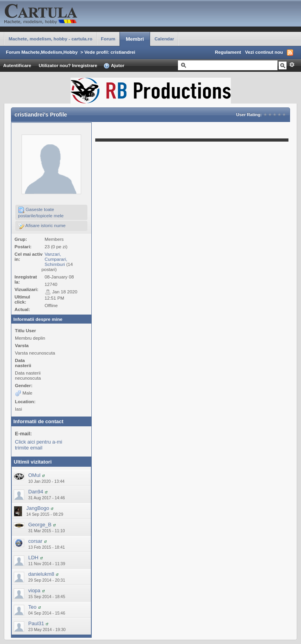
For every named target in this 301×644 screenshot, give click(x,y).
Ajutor (114, 66)
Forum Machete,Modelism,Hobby (42, 52)
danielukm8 (41, 574)
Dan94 (36, 492)
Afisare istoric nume (42, 226)
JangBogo (38, 508)
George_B (40, 525)
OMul (34, 475)
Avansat (292, 65)
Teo (32, 607)
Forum (108, 39)
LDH (33, 558)
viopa (34, 590)
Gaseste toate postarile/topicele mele (41, 212)
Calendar (164, 39)
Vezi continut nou (264, 52)
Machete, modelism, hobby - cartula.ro (51, 39)
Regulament (228, 52)
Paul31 (36, 623)
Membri (135, 39)
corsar (35, 541)
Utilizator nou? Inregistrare (68, 65)
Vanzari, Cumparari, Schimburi (56, 259)
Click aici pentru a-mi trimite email (39, 445)
